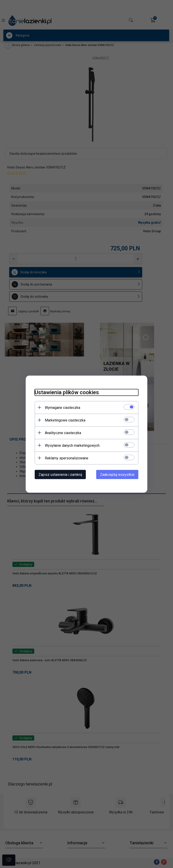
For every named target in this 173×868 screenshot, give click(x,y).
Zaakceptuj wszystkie (117, 474)
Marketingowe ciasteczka (65, 420)
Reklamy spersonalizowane (67, 458)
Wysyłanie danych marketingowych (72, 445)
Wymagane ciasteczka (63, 407)
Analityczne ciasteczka (63, 433)
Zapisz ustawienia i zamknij (60, 474)
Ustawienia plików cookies (67, 392)
